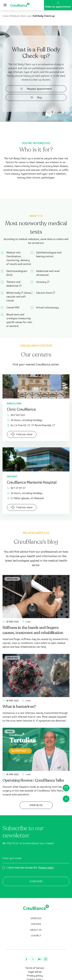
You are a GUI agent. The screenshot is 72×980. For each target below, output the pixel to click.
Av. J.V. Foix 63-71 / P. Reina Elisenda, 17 (31, 425)
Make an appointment (58, 5)
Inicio (6, 16)
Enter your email (12, 858)
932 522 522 (16, 415)
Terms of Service (35, 968)
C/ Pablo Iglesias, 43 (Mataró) (25, 498)
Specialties (12, 579)
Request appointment (36, 89)
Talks (10, 731)
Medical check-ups (21, 16)
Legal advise (35, 972)
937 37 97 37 (16, 488)
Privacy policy (46, 868)
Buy (36, 97)
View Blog (36, 805)
